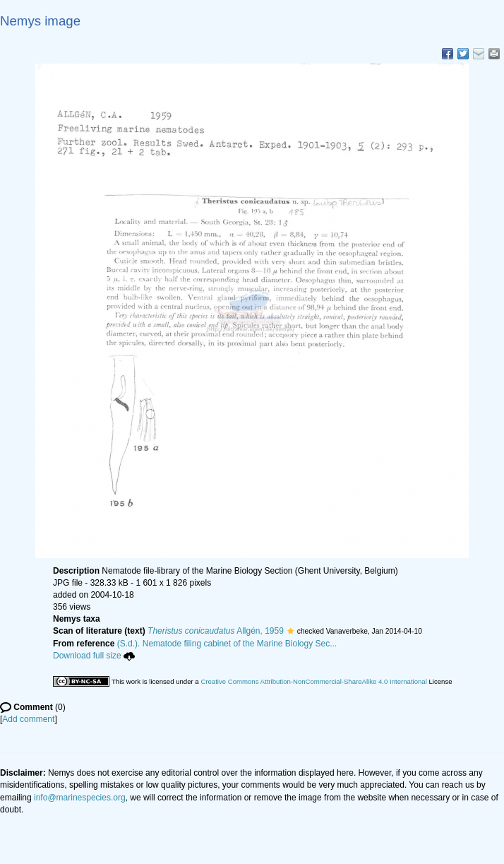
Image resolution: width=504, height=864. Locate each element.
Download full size (94, 656)
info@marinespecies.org (80, 798)
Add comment (28, 719)
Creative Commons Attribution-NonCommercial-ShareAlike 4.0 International (313, 681)
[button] (290, 631)
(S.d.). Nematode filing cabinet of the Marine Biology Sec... (227, 644)
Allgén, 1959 (216, 631)
